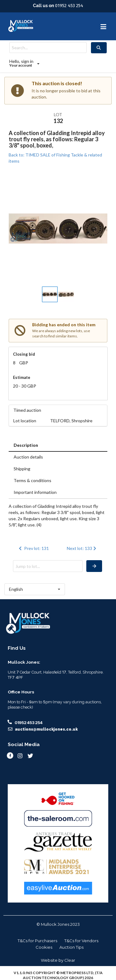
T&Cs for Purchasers (37, 941)
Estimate (22, 377)
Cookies (44, 947)
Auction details (28, 457)
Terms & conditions (32, 480)
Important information (35, 492)
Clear (70, 960)
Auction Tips (71, 947)
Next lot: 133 (82, 548)
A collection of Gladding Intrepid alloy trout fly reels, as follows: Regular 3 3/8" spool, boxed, (57, 139)
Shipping (22, 469)
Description (26, 445)
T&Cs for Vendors (81, 941)
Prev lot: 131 (33, 548)
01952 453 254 (69, 6)
